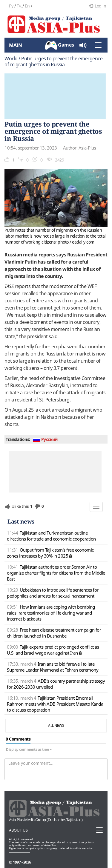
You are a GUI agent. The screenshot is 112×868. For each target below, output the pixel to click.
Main (15, 45)
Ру (11, 6)
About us (18, 830)
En (27, 6)
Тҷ (19, 6)
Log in (98, 6)
